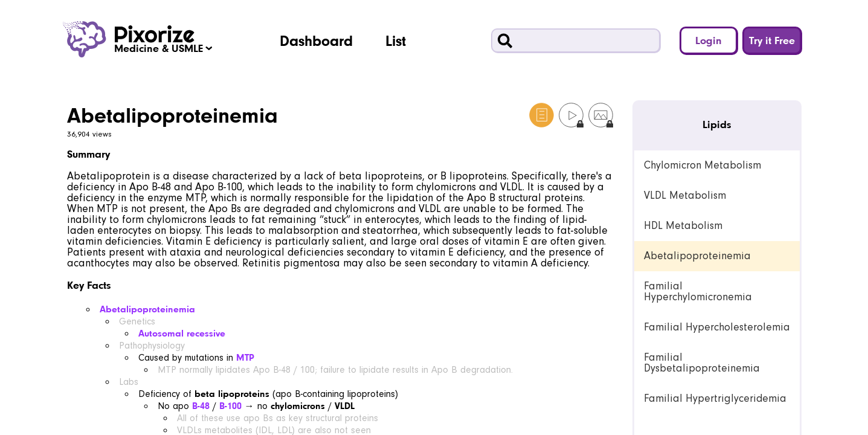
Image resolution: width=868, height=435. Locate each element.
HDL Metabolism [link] (683, 226)
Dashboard (316, 40)
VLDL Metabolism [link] (685, 195)
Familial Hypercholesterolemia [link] (717, 327)
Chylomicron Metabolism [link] (702, 165)
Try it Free (772, 40)
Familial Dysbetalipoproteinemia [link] (702, 363)
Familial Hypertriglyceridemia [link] (715, 398)
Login (709, 40)
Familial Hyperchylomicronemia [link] (698, 292)
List (396, 40)
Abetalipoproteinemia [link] (697, 256)
